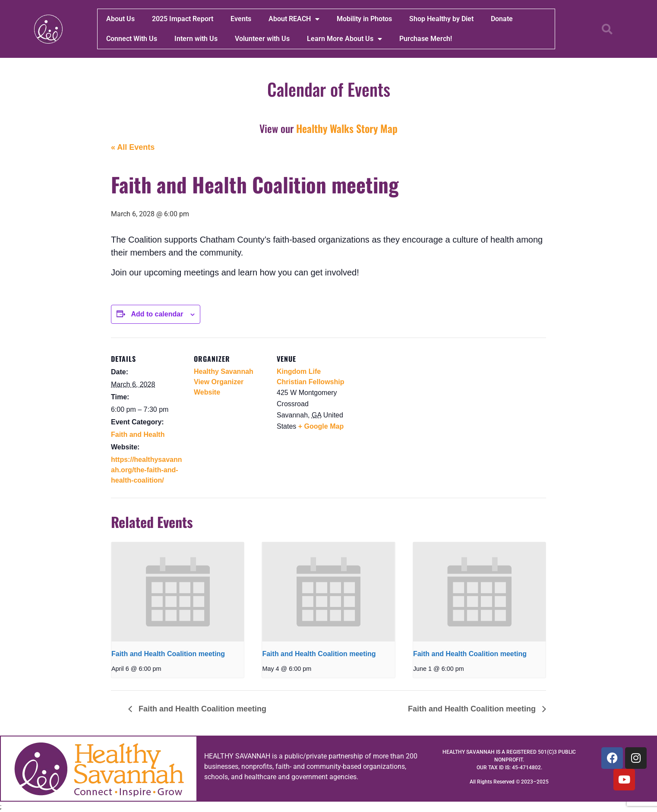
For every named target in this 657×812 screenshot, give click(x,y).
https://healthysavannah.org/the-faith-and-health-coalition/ (146, 470)
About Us (120, 19)
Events (241, 19)
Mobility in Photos (364, 19)
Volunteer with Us (262, 39)
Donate (502, 19)
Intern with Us (196, 39)
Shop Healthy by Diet (441, 19)
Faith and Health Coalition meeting (168, 654)
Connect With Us (132, 39)
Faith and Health (138, 434)
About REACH (294, 19)
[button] (607, 29)
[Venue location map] (405, 397)
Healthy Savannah (224, 371)
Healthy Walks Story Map (347, 128)
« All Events (133, 147)
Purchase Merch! (426, 39)
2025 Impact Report (183, 19)
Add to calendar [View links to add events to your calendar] (157, 314)
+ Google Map (321, 426)
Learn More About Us (344, 39)
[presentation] (178, 592)
